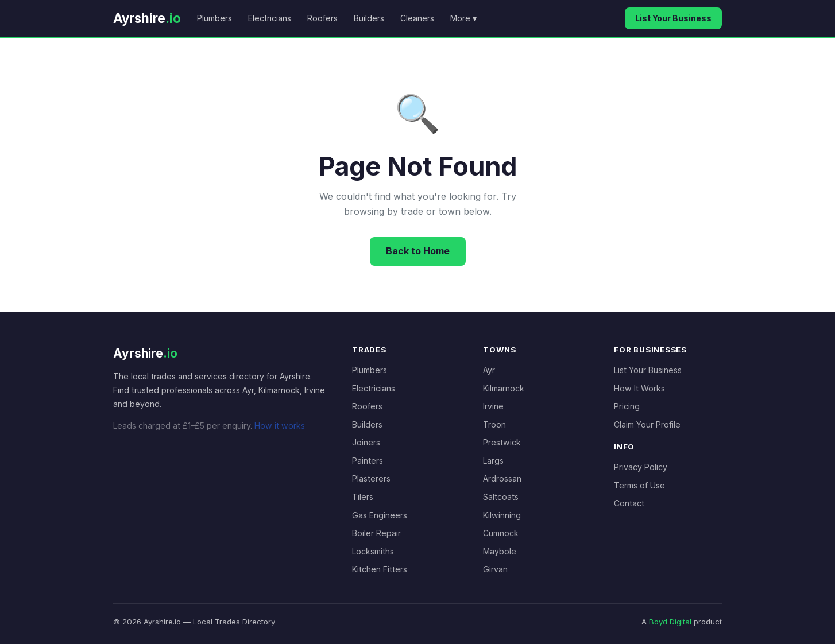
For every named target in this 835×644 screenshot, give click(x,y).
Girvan (495, 569)
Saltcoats (501, 497)
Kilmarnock (504, 388)
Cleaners (417, 18)
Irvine (493, 406)
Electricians (270, 18)
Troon (494, 424)
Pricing (627, 406)
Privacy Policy (641, 467)
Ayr (489, 370)
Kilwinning (502, 515)
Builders (369, 18)
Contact (629, 503)
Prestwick (502, 442)
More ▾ (463, 18)
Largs (493, 461)
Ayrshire (147, 18)
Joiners (366, 442)
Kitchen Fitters (380, 569)
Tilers (363, 497)
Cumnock (501, 533)
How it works (280, 426)
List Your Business (673, 18)
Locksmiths (373, 551)
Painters (368, 461)
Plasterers (371, 478)
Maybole (500, 551)
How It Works (639, 388)
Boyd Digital (670, 622)
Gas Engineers (380, 515)
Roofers (322, 18)
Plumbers (214, 18)
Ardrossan (502, 478)
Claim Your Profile (647, 424)
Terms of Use (639, 485)
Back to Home (418, 251)
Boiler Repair (376, 533)
